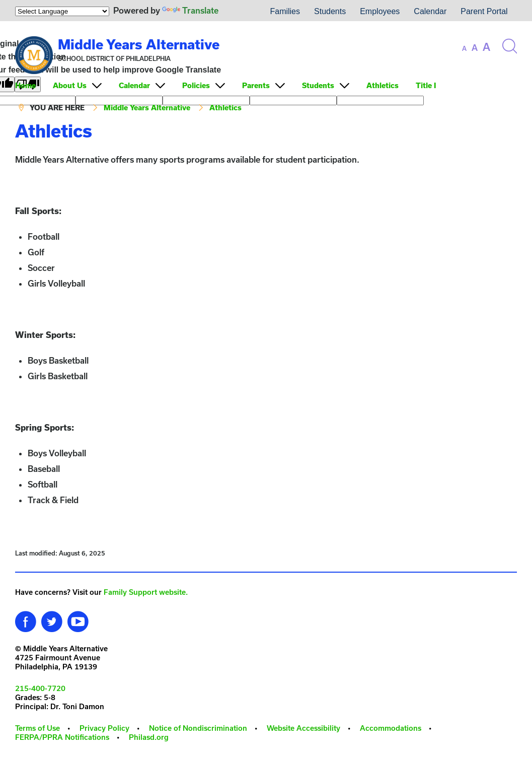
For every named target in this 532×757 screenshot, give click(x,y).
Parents (256, 85)
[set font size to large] (486, 47)
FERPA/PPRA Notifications (62, 737)
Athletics (383, 85)
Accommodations (391, 728)
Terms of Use (37, 728)
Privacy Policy (104, 728)
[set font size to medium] (475, 48)
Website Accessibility (303, 728)
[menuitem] (241, 12)
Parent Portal (484, 11)
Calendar (430, 11)
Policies (196, 85)
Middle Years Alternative (139, 44)
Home (25, 85)
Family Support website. (146, 592)
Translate (190, 10)
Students (330, 11)
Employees (380, 11)
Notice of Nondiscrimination (198, 728)
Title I (426, 85)
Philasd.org (149, 737)
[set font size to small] (464, 48)
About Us (70, 85)
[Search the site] (509, 46)
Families (285, 11)
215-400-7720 (40, 688)
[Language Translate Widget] (62, 11)
